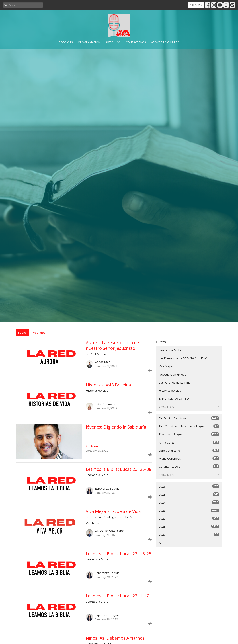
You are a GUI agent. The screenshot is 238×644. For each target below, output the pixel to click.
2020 (189, 534)
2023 (189, 510)
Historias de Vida (170, 391)
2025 (189, 494)
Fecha (22, 333)
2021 (189, 526)
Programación (89, 42)
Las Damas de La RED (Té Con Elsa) (183, 358)
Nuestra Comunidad (173, 375)
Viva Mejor (166, 366)
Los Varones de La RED (175, 383)
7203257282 (196, 5)
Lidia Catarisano (189, 450)
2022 (189, 518)
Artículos (113, 42)
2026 (189, 486)
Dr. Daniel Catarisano (189, 418)
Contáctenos (136, 42)
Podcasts (66, 42)
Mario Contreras (189, 458)
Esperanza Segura (189, 434)
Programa (39, 333)
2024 (189, 502)
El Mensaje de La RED (174, 399)
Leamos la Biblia (170, 350)
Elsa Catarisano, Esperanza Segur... (189, 426)
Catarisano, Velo (189, 466)
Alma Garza (189, 442)
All (160, 543)
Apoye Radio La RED (165, 42)
